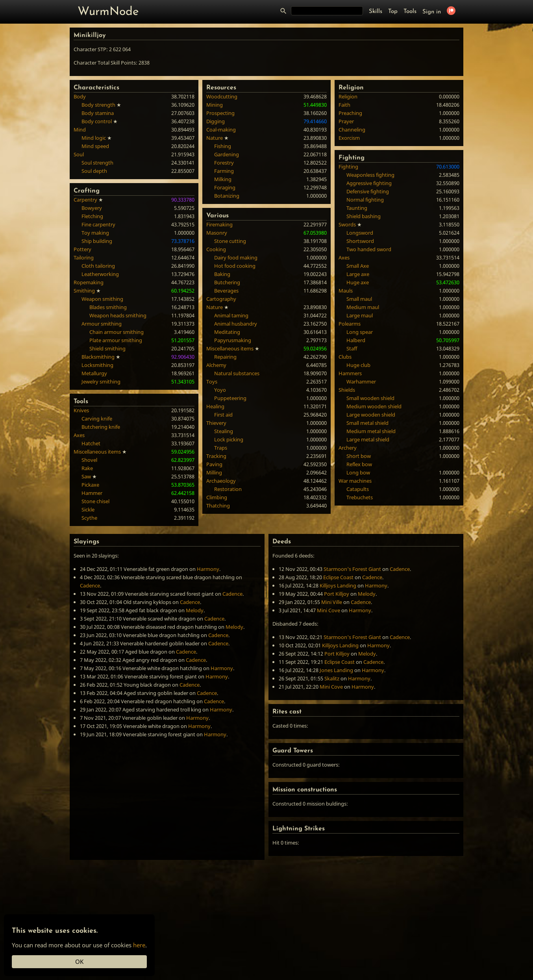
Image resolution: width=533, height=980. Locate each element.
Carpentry (85, 200)
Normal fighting (365, 200)
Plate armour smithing (116, 340)
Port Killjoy (337, 594)
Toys (212, 382)
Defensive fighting (368, 191)
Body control (97, 121)
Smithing (84, 291)
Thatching (218, 506)
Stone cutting (230, 241)
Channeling (352, 130)
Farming (224, 171)
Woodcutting (222, 96)
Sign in (432, 12)
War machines (355, 481)
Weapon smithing (102, 299)
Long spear (360, 332)
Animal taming (231, 315)
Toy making (95, 233)
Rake (87, 468)
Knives (81, 410)
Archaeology (221, 481)
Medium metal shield (371, 431)
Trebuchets (360, 497)
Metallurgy (94, 373)
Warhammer (361, 382)
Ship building (97, 241)
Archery (348, 448)
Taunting (357, 208)
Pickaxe (90, 485)
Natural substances (237, 373)
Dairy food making (236, 258)
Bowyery (92, 208)
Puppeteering (230, 398)
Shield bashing (364, 216)
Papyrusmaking (233, 340)
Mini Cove (328, 610)
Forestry (224, 163)
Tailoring (84, 258)
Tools (410, 12)
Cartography (221, 299)
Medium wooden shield (374, 406)
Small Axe (358, 266)
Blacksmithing (98, 357)
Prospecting (220, 113)
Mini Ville (332, 602)
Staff (352, 348)
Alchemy (216, 365)
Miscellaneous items (97, 452)
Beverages (226, 291)
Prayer (346, 121)
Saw (86, 476)
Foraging (225, 187)
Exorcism (349, 138)
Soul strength (97, 163)
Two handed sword (369, 249)
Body (80, 96)
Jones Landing (336, 670)
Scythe (89, 518)
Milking (223, 179)
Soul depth (94, 171)
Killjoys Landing (338, 585)
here (139, 945)
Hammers (350, 373)
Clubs (345, 357)
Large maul (360, 315)
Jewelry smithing (101, 382)
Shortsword (360, 241)
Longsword (360, 233)
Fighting (348, 167)
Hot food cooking (235, 266)
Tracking (216, 456)
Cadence (90, 585)
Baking (222, 274)
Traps (221, 448)
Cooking (216, 249)
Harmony (208, 569)
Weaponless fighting (370, 175)
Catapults (358, 489)
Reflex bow (359, 464)
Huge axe (358, 282)
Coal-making (221, 130)
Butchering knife (101, 427)
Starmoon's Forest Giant (352, 569)
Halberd (356, 340)
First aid (223, 415)
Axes (79, 435)
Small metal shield (367, 423)
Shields (347, 390)
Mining (215, 105)
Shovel (89, 460)
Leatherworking (100, 274)
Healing (215, 406)
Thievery (216, 423)
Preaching (350, 113)
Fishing (223, 146)
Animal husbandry (236, 324)
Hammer (92, 493)
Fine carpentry (98, 224)
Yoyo (220, 390)
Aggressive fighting (369, 183)
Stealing (224, 431)
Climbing (217, 497)
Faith (344, 105)
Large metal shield (368, 439)
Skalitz (332, 678)
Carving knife (97, 419)
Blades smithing (108, 307)
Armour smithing (102, 324)
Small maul (359, 299)
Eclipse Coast (338, 577)
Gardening (227, 154)
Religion (348, 96)
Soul (79, 154)
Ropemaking (89, 282)
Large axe (358, 274)
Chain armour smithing (117, 332)
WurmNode (108, 12)
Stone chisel (95, 501)
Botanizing (227, 196)
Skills (376, 12)
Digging (216, 121)
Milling (214, 472)
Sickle (88, 509)
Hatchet (91, 443)
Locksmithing (97, 365)
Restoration (228, 489)
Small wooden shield (370, 398)
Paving (214, 464)
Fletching (92, 216)
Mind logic (94, 138)
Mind (80, 130)
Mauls (346, 291)
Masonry (217, 233)
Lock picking (229, 439)
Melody (195, 610)
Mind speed (95, 146)
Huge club (358, 365)
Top (393, 12)
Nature (215, 138)
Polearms (350, 324)
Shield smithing (107, 348)
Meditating (227, 332)
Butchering (227, 282)
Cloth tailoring (98, 266)
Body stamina (98, 113)
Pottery (82, 249)
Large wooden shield (371, 415)
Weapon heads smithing (118, 315)
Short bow (359, 456)
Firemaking (219, 224)
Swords (347, 224)
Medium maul (363, 307)
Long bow (358, 472)
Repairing (225, 357)
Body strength (98, 105)
